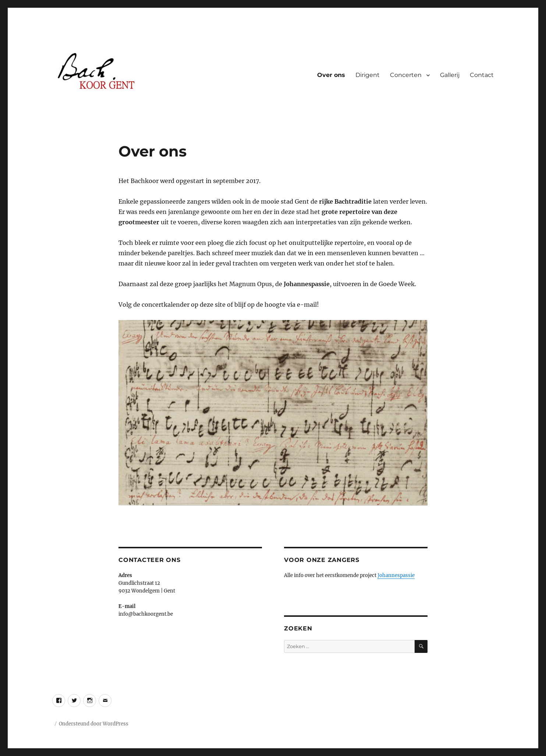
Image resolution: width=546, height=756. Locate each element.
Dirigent (368, 75)
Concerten (406, 75)
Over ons (331, 75)
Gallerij (450, 75)
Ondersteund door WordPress (94, 724)
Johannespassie (396, 575)
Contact (482, 75)
